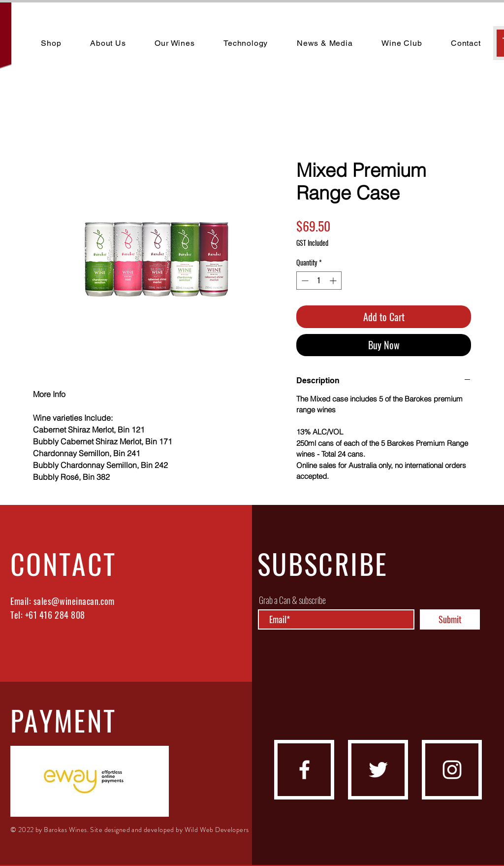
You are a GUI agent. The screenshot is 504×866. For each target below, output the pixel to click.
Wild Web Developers (217, 830)
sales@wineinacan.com (74, 601)
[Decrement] (304, 281)
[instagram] (452, 770)
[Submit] (450, 619)
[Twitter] (378, 770)
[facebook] (304, 770)
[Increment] (334, 281)
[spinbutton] (319, 281)
